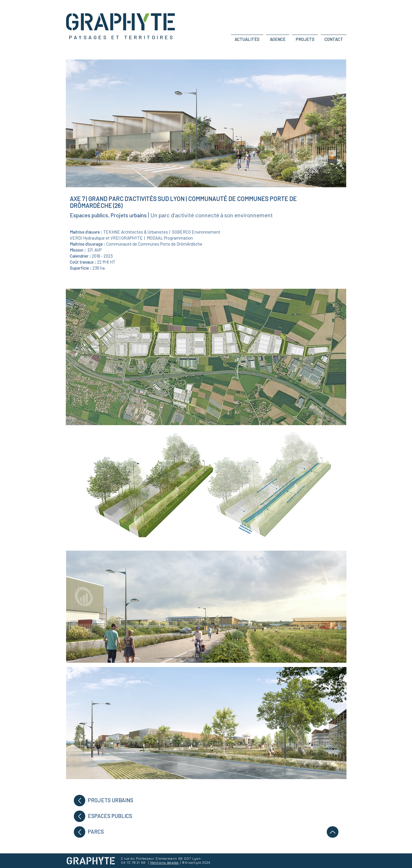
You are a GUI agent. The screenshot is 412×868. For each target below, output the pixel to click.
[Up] (80, 801)
